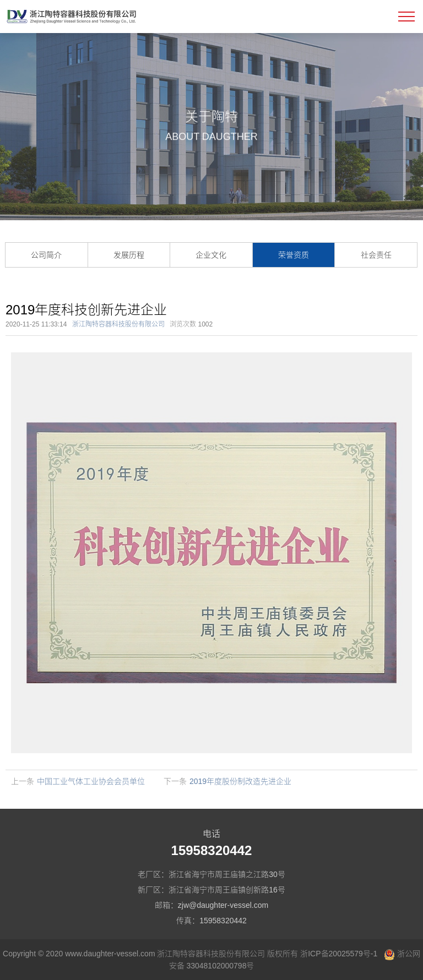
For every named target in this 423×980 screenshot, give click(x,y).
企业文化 (211, 255)
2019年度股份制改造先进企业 (240, 781)
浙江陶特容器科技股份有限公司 (118, 324)
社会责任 (376, 255)
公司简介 (46, 255)
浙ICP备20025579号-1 (339, 954)
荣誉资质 (294, 255)
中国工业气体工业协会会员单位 (91, 781)
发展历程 (129, 255)
